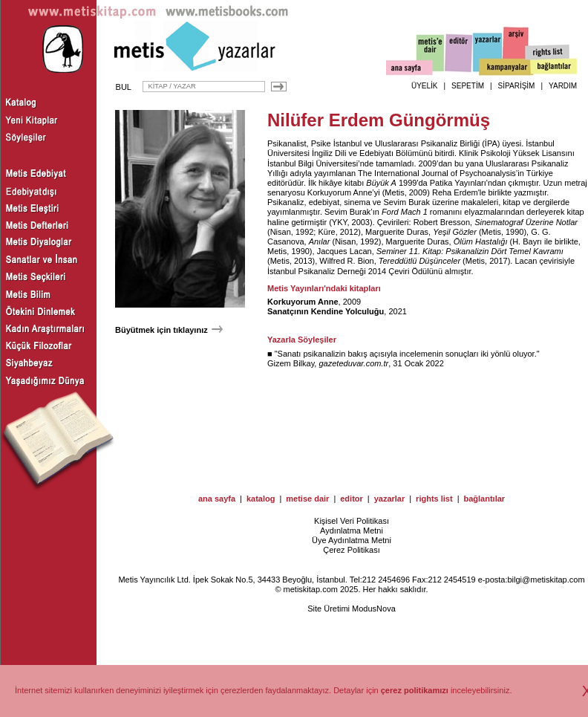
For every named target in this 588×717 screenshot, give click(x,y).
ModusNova (374, 609)
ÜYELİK (425, 86)
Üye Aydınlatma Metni (352, 540)
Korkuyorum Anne (340, 192)
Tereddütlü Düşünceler (419, 261)
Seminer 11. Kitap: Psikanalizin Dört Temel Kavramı (470, 251)
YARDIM (563, 86)
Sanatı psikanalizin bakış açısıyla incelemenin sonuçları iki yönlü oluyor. (407, 354)
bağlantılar (484, 499)
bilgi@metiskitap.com (546, 580)
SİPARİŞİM (517, 86)
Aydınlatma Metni (352, 531)
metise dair (307, 499)
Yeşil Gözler (455, 232)
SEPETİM (468, 86)
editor (352, 499)
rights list (434, 499)
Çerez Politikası (351, 550)
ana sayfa (217, 499)
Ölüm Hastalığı (481, 241)
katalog (261, 499)
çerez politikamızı (415, 690)
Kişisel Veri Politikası (352, 521)
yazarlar (390, 499)
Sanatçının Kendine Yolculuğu (326, 311)
